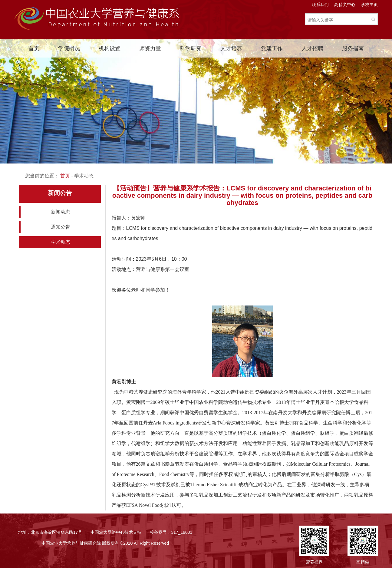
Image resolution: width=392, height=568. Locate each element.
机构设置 (110, 48)
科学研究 (191, 48)
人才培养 (231, 48)
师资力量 (150, 48)
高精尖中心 (345, 5)
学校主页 (369, 5)
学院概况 (69, 48)
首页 (34, 48)
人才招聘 (312, 48)
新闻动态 (61, 212)
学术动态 (61, 242)
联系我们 (320, 5)
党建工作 (272, 48)
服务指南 (353, 48)
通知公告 (61, 227)
